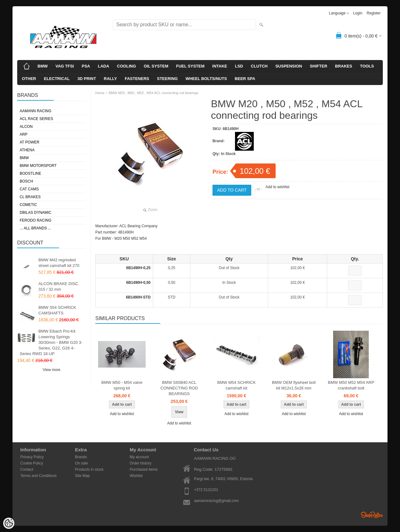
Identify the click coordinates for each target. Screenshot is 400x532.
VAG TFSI (65, 66)
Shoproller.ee (372, 515)
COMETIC (28, 205)
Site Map (82, 476)
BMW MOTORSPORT (38, 166)
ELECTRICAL (57, 79)
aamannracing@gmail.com (216, 501)
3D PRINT (87, 79)
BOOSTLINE (30, 173)
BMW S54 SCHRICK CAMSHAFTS (57, 310)
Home (100, 93)
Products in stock (89, 469)
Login (358, 13)
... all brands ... (35, 228)
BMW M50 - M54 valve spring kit (122, 385)
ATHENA (27, 150)
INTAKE (220, 66)
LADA (103, 66)
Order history (140, 463)
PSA (86, 66)
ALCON (26, 127)
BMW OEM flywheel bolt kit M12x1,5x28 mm (294, 385)
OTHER (29, 79)
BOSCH (26, 181)
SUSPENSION (289, 66)
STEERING (167, 79)
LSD (239, 66)
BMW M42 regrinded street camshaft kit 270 (59, 263)
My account (139, 457)
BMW (43, 66)
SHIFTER (318, 66)
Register (374, 13)
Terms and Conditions (38, 476)
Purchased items (144, 469)
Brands (81, 457)
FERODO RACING (35, 220)
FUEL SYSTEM (190, 66)
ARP (24, 134)
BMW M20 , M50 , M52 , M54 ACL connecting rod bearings (154, 93)
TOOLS (367, 66)
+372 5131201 (206, 490)
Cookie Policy (32, 463)
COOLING (126, 66)
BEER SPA (245, 79)
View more (52, 370)
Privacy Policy (32, 457)
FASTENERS (137, 79)
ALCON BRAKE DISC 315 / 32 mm (58, 286)
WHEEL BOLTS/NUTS (206, 79)
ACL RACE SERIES (36, 119)
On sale (81, 463)
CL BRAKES (30, 197)
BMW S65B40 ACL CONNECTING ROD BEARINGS (179, 388)
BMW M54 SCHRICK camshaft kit (236, 385)
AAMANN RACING (35, 111)
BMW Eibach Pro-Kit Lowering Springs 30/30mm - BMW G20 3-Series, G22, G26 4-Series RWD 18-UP (51, 342)
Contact (27, 469)
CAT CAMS (29, 189)
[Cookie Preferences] (9, 523)
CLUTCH (259, 66)
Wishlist (136, 476)
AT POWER (30, 142)
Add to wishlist (277, 187)
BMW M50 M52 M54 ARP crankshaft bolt (351, 385)
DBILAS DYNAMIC (35, 213)
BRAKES (344, 66)
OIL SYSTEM (156, 66)
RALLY (110, 79)
